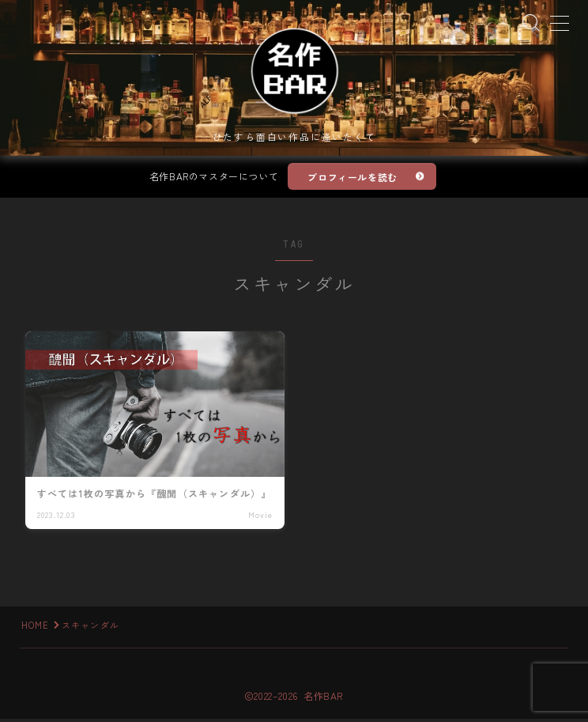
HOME (36, 628)
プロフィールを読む (353, 179)
